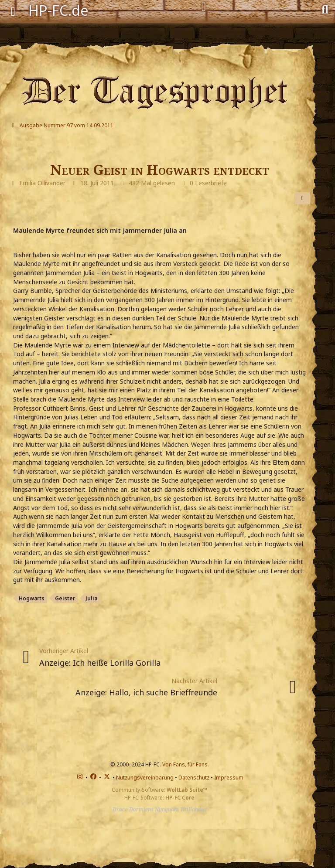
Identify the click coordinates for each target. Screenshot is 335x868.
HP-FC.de (58, 10)
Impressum (229, 778)
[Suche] (325, 9)
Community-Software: (159, 790)
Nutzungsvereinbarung (145, 778)
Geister (65, 598)
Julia (91, 598)
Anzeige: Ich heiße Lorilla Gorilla (100, 663)
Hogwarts (32, 598)
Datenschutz (194, 778)
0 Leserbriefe (208, 183)
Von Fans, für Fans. (186, 764)
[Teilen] (302, 198)
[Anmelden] (204, 7)
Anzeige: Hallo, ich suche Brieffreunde (146, 692)
